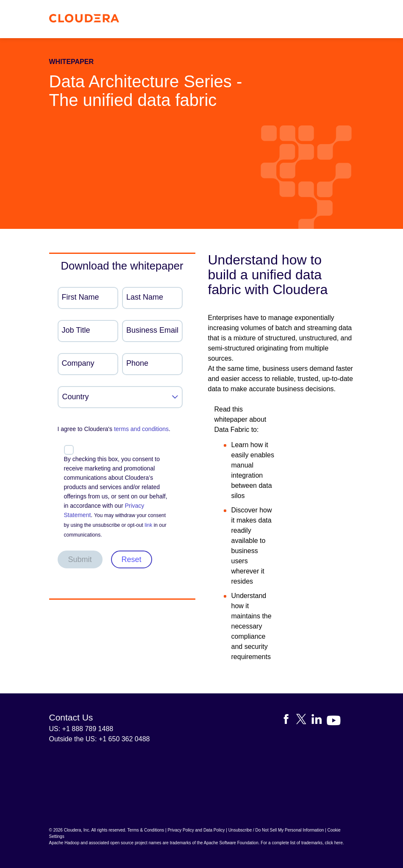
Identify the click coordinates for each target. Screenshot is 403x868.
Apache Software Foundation (231, 843)
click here (334, 843)
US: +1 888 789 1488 (81, 729)
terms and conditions (141, 429)
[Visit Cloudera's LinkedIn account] (319, 721)
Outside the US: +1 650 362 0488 (100, 739)
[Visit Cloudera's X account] (304, 721)
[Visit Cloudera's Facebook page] (289, 721)
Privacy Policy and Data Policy (196, 830)
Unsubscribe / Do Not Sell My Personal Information (276, 830)
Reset (132, 559)
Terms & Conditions (146, 830)
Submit (80, 559)
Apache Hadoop (64, 843)
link (148, 525)
